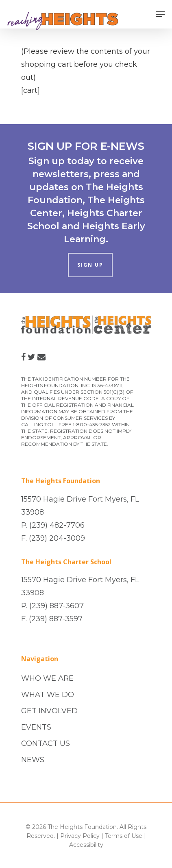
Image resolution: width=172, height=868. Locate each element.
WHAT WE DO (48, 695)
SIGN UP (90, 265)
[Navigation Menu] (160, 14)
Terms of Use (124, 836)
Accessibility (86, 845)
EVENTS (36, 727)
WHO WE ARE (47, 678)
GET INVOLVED (49, 711)
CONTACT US (46, 743)
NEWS (33, 760)
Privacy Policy (80, 836)
